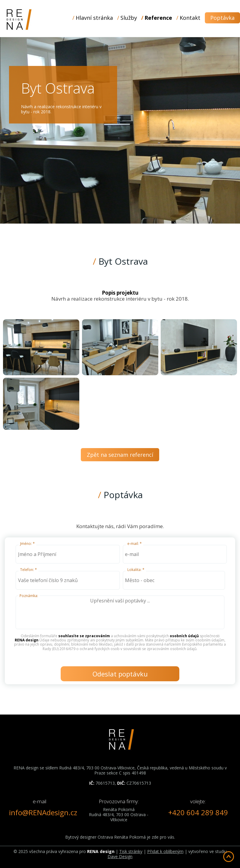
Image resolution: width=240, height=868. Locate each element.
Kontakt (190, 18)
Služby (129, 18)
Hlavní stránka (94, 18)
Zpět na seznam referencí (120, 455)
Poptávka (222, 18)
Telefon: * (29, 570)
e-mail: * (135, 544)
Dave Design (120, 856)
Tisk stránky (131, 851)
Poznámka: (29, 596)
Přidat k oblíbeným (165, 851)
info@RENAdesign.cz (43, 812)
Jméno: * (27, 544)
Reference (158, 18)
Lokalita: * (136, 570)
